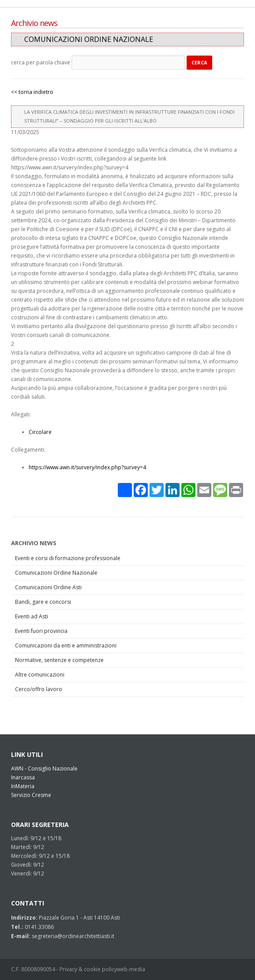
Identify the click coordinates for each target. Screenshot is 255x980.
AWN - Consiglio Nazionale (44, 769)
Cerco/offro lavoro (39, 689)
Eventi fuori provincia (41, 631)
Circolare (40, 432)
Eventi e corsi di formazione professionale (68, 558)
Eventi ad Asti (32, 616)
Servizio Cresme (31, 795)
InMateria (23, 786)
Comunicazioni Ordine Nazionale (56, 573)
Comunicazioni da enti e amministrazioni (66, 645)
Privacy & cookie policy (88, 969)
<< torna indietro (32, 92)
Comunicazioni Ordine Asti (48, 587)
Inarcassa (23, 777)
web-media (131, 969)
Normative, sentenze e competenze (59, 660)
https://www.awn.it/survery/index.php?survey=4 (87, 467)
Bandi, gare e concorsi (43, 602)
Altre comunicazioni (40, 675)
